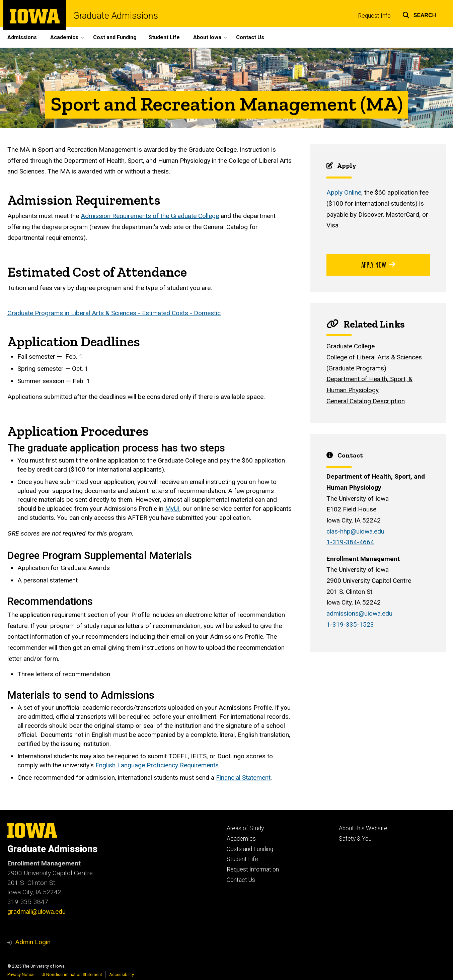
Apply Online (344, 193)
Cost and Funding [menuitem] (115, 37)
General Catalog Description (366, 401)
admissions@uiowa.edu (359, 613)
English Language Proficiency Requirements (157, 765)
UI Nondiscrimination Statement (72, 974)
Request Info (374, 16)
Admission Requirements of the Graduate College (150, 216)
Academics (241, 839)
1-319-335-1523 (350, 624)
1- (350, 542)
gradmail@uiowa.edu (36, 912)
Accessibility (122, 974)
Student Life (242, 859)
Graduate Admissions (116, 16)
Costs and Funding (250, 849)
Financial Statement (243, 778)
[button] (419, 14)
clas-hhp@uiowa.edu (356, 531)
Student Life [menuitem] (164, 37)
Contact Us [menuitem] (250, 37)
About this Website (363, 828)
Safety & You (355, 839)
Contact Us (241, 880)
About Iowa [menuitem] (207, 37)
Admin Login (33, 942)
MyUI (172, 509)
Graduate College (351, 346)
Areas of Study (245, 828)
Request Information (253, 869)
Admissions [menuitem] (22, 37)
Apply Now (378, 264)
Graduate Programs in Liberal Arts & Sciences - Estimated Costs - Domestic (114, 313)
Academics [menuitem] (64, 37)
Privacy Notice (21, 974)
